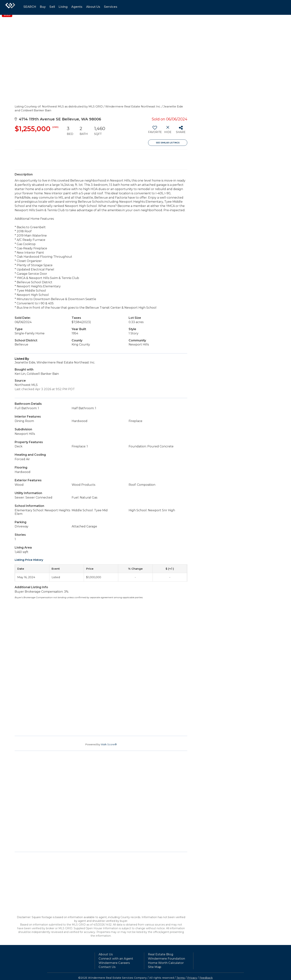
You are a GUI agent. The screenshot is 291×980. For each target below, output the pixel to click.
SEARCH (30, 7)
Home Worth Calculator (166, 963)
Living (63, 7)
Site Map (155, 967)
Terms (181, 978)
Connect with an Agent (116, 959)
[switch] (155, 131)
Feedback (206, 978)
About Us (93, 7)
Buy (43, 7)
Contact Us (107, 967)
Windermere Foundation (166, 959)
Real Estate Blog (161, 954)
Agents (77, 7)
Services (111, 7)
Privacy (192, 978)
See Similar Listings (168, 143)
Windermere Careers (114, 963)
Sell (52, 7)
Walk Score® (109, 744)
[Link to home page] (10, 7)
